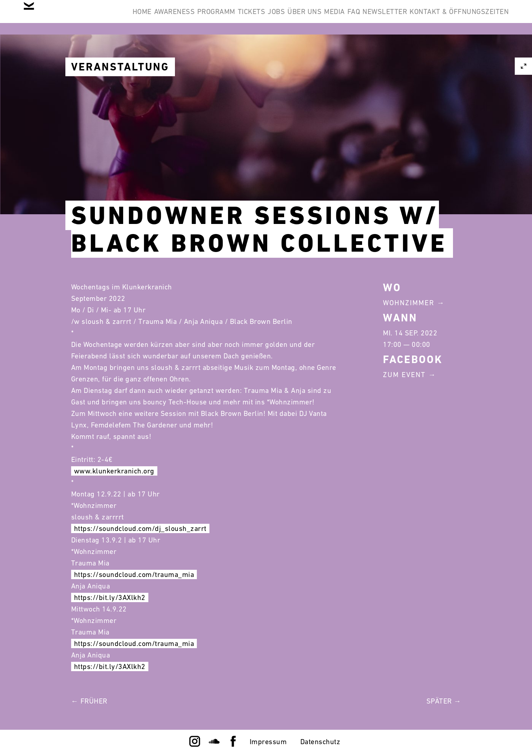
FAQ (439, 17)
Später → (444, 701)
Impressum (268, 742)
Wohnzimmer (409, 303)
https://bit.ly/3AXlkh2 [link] (110, 597)
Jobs (329, 17)
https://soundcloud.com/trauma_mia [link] (134, 574)
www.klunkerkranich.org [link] (114, 471)
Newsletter (481, 17)
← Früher (89, 701)
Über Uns (368, 17)
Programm (247, 17)
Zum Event (404, 375)
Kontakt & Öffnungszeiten (454, 52)
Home (150, 17)
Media (409, 17)
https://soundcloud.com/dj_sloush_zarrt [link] (140, 528)
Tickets (293, 17)
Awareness (194, 17)
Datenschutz (320, 742)
